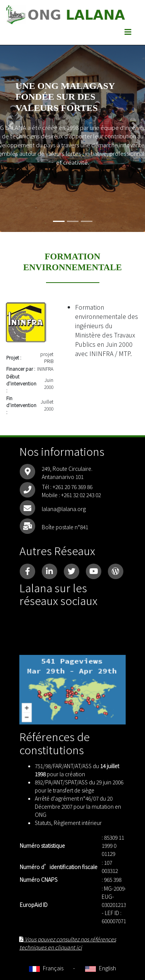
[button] (11, 126)
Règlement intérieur (78, 823)
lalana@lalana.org (64, 509)
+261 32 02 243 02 (81, 495)
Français (46, 968)
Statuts (43, 823)
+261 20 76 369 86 (72, 487)
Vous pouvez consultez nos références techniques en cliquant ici (68, 943)
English (101, 968)
